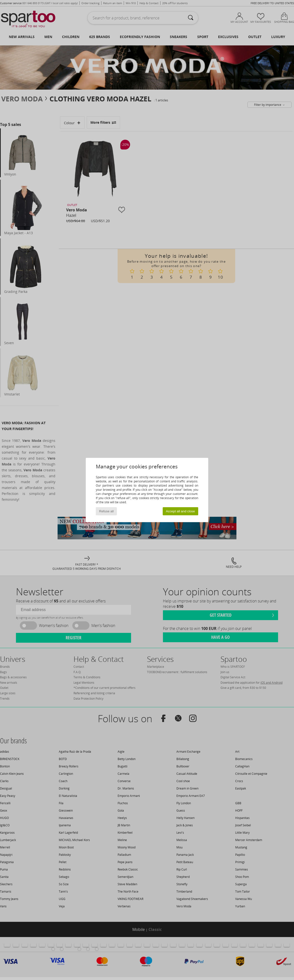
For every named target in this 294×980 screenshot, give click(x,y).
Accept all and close (180, 511)
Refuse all (106, 511)
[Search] (191, 18)
